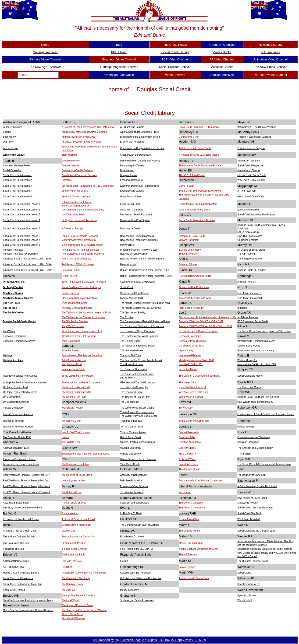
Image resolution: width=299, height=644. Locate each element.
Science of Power (188, 264)
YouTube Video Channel (271, 75)
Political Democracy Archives (18, 414)
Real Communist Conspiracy (77, 259)
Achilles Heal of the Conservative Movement (85, 132)
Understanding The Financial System (198, 204)
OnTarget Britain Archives (16, 402)
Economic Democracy (132, 180)
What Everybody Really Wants (194, 210)
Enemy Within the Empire (75, 191)
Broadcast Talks (187, 437)
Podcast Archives (222, 75)
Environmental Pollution (74, 543)
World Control (244, 600)
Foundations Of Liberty (132, 537)
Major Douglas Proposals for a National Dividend (28, 610)
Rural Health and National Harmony (256, 351)
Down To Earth (186, 186)
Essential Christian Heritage (76, 197)
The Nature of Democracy (134, 369)
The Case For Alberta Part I (76, 387)
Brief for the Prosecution (133, 142)
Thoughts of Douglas (131, 421)
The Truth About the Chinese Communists (83, 317)
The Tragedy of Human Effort (135, 397)
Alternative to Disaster (249, 170)
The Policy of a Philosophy (134, 387)
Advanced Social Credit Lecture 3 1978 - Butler (27, 270)
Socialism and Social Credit (135, 293)
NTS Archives (271, 52)
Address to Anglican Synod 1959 (79, 137)
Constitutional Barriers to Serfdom (79, 175)
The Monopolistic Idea (132, 364)
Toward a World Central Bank (194, 578)
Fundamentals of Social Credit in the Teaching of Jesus (266, 414)
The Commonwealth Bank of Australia (140, 525)
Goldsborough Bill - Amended (135, 573)
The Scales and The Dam (16, 543)
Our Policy (8, 142)
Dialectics (67, 180)
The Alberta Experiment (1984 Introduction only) (145, 303)
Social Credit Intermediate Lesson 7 (21, 240)
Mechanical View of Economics (136, 215)
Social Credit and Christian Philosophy (82, 287)
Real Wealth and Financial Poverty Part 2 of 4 (27, 481)
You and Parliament (189, 240)
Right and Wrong (187, 459)
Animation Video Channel (271, 59)
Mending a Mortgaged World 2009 (196, 360)
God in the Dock (187, 448)
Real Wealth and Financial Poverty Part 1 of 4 (27, 475)
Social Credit (127, 287)
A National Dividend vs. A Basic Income (199, 155)
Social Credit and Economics (18, 578)
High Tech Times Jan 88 (250, 293)
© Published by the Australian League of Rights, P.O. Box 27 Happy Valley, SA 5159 (149, 640)
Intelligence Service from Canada (20, 376)
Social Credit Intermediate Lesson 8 (21, 245)
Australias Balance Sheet (16, 503)
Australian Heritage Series (17, 166)
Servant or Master (188, 369)
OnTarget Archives (45, 52)
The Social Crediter (14, 313)
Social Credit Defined (14, 590)
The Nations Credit (71, 421)
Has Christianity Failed (73, 215)
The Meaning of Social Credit (77, 475)
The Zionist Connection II (192, 508)
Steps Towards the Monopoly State (80, 298)
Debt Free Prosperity (131, 481)
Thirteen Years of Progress (251, 148)
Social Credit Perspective (250, 166)
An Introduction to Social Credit (195, 148)
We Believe (185, 492)
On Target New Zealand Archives (20, 392)
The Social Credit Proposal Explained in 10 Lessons (264, 331)
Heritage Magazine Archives (119, 67)
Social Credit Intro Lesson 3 (17, 186)
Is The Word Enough (72, 229)
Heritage (8, 355)
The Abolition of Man (189, 469)
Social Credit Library (175, 52)
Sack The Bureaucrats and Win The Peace (84, 282)
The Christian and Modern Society (255, 448)
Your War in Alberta (130, 464)
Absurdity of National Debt (134, 475)
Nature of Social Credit (73, 369)
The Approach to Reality (133, 313)
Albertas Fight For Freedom (252, 270)
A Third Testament (247, 191)
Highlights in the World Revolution (79, 220)
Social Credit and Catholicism (194, 421)
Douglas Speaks (129, 175)
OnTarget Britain (11, 397)
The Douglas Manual (189, 531)
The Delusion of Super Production (138, 331)
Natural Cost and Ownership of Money (199, 549)
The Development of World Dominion (139, 336)
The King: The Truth (131, 355)
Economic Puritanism (248, 210)
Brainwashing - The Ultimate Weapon (257, 127)
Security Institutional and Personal (138, 282)
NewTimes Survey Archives (18, 298)
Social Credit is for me (249, 584)
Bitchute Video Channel (45, 59)
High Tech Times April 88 (250, 298)
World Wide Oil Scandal (191, 397)
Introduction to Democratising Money (256, 341)
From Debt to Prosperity (191, 308)
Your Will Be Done (71, 442)
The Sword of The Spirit (74, 397)
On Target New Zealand (15, 387)
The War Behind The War (75, 321)
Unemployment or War (73, 481)
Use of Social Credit (131, 437)
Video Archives (175, 75)
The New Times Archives (270, 67)
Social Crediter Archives (175, 67)
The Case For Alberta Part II (76, 392)
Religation (67, 567)
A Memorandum (70, 513)
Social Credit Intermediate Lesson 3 (21, 215)
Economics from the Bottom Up (78, 537)
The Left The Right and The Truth (79, 596)
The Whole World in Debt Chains (137, 408)
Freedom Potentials (222, 45)
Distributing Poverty (247, 503)
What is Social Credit (73, 614)
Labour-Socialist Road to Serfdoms (80, 236)
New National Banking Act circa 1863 (256, 364)
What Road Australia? (249, 519)
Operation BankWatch (119, 75)
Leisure (124, 561)
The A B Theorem (188, 254)
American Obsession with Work (195, 298)
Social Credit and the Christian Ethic (256, 531)
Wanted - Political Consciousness (138, 442)
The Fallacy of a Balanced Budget (138, 346)
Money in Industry (130, 590)
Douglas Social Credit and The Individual (258, 397)
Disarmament (127, 170)
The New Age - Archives (45, 67)
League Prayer (11, 148)
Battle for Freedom (71, 351)
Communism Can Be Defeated (78, 170)
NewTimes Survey (13, 293)
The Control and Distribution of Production (142, 326)
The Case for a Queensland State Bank (199, 376)
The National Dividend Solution (19, 537)
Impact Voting (186, 351)
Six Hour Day (186, 408)
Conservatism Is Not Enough (77, 525)
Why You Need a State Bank (193, 392)
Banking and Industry (190, 250)
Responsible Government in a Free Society (84, 573)
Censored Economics (190, 336)
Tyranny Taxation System (133, 432)
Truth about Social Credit (75, 303)
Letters (65, 437)
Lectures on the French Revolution (21, 464)
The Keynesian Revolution (75, 464)
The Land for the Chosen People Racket (141, 360)
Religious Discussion (248, 442)
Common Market (70, 166)
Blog (119, 45)
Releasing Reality (71, 270)
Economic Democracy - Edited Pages (140, 186)
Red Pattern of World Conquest (78, 264)
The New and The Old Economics (138, 383)
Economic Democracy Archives (19, 341)
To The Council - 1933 (132, 427)
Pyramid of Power (247, 596)
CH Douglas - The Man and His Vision (198, 331)
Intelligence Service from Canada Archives (25, 383)
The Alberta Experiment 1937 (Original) (141, 308)
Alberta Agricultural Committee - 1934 (140, 132)
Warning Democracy (131, 448)
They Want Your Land (73, 326)
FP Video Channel (222, 59)
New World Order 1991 (191, 364)
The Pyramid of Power (132, 392)
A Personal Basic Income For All (78, 519)
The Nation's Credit (72, 492)
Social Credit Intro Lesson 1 (17, 175)
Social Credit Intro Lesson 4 (17, 191)
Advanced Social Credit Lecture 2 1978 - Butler (27, 264)
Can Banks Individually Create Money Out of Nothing (265, 549)
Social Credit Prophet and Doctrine (197, 220)
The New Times (12, 303)
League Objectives (13, 127)
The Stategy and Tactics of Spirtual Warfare (84, 610)
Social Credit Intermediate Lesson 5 (21, 229)
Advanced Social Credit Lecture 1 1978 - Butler (27, 259)
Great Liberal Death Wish (250, 197)
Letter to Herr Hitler (130, 204)
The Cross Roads (175, 45)
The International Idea (132, 351)
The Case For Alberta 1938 (17, 437)
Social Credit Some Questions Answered (200, 191)
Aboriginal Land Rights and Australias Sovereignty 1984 (208, 317)
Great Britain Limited (131, 197)
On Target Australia (14, 282)
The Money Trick (187, 383)
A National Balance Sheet (16, 561)
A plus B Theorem (247, 282)
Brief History (9, 137)
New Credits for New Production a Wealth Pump (28, 600)
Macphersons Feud (72, 364)
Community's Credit (189, 137)
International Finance (190, 355)
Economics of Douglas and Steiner (21, 519)
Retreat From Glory (189, 519)
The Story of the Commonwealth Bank (23, 508)
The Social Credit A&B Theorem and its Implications (264, 464)
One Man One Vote (72, 561)
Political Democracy (13, 408)
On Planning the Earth (73, 555)
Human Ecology (246, 427)
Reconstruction (128, 264)
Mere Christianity (187, 454)
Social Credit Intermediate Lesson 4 (21, 220)
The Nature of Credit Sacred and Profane (200, 166)
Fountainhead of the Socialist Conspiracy (83, 210)
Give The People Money (250, 236)
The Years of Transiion (132, 492)
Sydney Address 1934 (132, 298)
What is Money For (247, 360)
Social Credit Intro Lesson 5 (17, 197)
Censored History (71, 161)
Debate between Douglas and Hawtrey (140, 161)
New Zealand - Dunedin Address (137, 236)
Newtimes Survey (270, 45)
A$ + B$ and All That (14, 567)
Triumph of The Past (14, 421)
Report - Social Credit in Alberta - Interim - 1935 (145, 270)
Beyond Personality (189, 432)
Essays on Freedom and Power (19, 459)
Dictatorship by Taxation (133, 166)
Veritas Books (222, 52)
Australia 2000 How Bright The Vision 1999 (201, 321)
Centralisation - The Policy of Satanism (82, 355)
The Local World (70, 600)
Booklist (7, 132)
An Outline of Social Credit (251, 250)
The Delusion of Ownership (251, 475)
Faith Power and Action (74, 360)
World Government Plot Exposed (79, 336)
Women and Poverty (72, 408)
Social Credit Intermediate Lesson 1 (21, 204)
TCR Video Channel (175, 59)
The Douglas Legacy (72, 584)
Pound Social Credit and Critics (195, 276)
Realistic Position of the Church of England (142, 259)
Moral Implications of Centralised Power (82, 245)
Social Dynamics (12, 170)
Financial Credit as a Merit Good (20, 531)
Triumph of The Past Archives (18, 427)
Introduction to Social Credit (252, 175)
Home (45, 45)
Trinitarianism (244, 454)
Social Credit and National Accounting (23, 584)
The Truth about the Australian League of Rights (86, 313)
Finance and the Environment (194, 287)
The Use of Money (130, 402)
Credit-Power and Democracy (136, 155)
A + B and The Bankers (132, 127)
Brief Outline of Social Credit (252, 498)
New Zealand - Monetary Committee (139, 240)
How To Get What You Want (76, 432)
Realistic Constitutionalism (134, 254)
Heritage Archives (13, 360)
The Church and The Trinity (76, 578)
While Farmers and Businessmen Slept (82, 331)
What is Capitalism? (131, 454)
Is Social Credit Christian (74, 549)
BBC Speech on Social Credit (253, 321)
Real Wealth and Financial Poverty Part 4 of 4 (27, 492)
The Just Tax (68, 590)
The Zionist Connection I (191, 503)
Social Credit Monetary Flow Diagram (257, 215)
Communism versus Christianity (254, 437)
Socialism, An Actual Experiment (137, 600)
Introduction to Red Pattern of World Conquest (86, 454)
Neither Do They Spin (248, 161)
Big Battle (242, 308)
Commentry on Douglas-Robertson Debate (142, 148)
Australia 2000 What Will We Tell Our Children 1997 (205, 326)
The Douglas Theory (131, 341)
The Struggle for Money (250, 259)
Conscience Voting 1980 (191, 346)
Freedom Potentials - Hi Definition (21, 254)
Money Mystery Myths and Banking (21, 573)
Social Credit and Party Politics (78, 376)
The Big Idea (127, 317)
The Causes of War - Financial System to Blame (145, 321)
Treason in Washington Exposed (254, 137)
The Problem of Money (249, 387)
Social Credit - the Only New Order (255, 508)
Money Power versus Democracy (79, 240)
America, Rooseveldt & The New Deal (81, 142)
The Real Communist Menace (77, 308)
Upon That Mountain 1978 (192, 387)
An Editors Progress (248, 317)
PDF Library (119, 52)
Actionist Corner (222, 67)
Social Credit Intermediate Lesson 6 (21, 236)
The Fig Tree (10, 308)
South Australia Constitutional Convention (200, 481)
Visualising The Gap (13, 549)
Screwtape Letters (188, 464)
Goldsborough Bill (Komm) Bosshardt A (141, 578)
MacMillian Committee (132, 210)
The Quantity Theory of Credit (253, 561)
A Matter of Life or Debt (74, 503)
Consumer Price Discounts (192, 341)
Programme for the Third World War (139, 250)
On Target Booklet (13, 287)
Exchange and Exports (132, 191)
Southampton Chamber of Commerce (81, 383)
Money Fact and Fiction (191, 543)
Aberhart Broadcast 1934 (16, 448)
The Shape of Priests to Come (77, 605)
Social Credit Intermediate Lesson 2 (21, 210)
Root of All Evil (69, 276)
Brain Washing (69, 155)
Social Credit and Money (250, 376)
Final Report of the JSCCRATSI (137, 549)
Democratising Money (249, 346)
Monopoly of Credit (130, 229)
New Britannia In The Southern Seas (81, 250)
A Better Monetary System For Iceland (257, 486)
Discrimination (69, 531)
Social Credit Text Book (249, 513)
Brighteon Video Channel (119, 59)
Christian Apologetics (190, 442)
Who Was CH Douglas (73, 618)
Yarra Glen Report (71, 341)
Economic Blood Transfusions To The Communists (88, 186)
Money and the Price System (135, 220)
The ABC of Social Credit (192, 175)
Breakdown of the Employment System (140, 137)
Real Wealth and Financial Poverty (255, 402)
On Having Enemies (248, 240)
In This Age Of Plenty (131, 513)
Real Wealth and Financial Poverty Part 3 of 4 (27, 486)
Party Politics (127, 245)
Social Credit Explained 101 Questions (199, 127)
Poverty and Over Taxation (134, 486)
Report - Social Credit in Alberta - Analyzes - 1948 (146, 276)
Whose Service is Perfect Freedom (138, 459)
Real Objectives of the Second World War (83, 254)
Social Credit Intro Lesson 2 (17, 180)
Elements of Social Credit (192, 236)
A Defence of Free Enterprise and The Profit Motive (88, 127)
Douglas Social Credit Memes (19, 321)
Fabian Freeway (187, 567)
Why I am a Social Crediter (251, 180)
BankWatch (9, 331)
